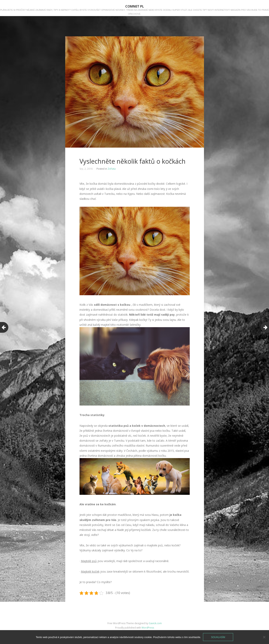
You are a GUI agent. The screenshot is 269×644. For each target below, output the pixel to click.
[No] (264, 637)
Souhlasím (218, 637)
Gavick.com (155, 623)
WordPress (148, 628)
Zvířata (112, 169)
